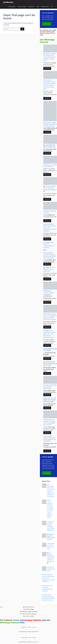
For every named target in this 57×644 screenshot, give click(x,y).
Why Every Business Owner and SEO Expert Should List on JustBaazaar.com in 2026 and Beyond (50, 228)
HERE (42, 35)
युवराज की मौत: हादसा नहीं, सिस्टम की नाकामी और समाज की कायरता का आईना (50, 364)
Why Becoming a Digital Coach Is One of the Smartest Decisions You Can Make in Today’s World (50, 57)
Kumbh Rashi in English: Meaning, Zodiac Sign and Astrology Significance (50, 124)
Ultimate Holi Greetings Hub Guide (51, 569)
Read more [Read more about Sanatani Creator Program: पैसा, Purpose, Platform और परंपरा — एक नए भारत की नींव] (47, 451)
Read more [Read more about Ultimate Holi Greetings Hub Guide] (47, 221)
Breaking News (12, 7)
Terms (30, 627)
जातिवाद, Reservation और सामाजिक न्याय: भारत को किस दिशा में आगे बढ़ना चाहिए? (50, 400)
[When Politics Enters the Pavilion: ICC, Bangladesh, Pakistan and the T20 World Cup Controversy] (50, 309)
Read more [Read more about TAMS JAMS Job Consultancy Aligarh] (47, 302)
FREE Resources (45, 7)
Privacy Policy (24, 627)
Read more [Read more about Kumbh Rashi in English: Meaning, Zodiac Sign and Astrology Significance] (47, 132)
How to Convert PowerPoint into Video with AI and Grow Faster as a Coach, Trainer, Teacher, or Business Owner (50, 509)
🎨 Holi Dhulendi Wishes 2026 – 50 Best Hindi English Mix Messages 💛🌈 (51, 558)
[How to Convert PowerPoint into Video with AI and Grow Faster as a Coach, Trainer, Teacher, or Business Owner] (50, 75)
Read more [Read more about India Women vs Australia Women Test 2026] (47, 175)
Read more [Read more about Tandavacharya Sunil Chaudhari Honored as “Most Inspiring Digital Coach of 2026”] (47, 433)
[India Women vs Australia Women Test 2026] (50, 160)
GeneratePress (35, 642)
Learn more (47, 24)
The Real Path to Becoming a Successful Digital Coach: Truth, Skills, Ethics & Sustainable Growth (49, 334)
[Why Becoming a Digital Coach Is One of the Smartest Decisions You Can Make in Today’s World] (50, 49)
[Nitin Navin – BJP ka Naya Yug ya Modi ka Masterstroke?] (50, 380)
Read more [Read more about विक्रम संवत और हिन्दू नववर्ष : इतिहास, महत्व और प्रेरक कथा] (47, 153)
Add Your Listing (22, 7)
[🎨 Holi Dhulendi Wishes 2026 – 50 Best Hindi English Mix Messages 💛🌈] (50, 181)
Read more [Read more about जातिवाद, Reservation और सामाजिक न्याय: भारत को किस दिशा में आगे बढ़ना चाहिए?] (47, 408)
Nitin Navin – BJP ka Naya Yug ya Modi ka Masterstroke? (50, 387)
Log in (2, 607)
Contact (34, 627)
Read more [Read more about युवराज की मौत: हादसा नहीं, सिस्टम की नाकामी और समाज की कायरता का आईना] (47, 373)
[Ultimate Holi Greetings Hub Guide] (50, 206)
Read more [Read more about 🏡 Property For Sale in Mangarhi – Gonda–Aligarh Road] (47, 279)
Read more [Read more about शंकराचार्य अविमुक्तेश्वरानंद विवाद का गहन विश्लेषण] (47, 359)
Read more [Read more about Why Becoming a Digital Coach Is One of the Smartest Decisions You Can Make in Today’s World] (47, 69)
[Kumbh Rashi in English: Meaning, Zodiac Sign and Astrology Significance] (50, 111)
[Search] (22, 29)
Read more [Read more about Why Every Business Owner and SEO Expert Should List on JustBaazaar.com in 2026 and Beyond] (47, 239)
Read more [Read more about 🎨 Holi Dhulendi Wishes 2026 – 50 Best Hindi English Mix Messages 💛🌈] (47, 199)
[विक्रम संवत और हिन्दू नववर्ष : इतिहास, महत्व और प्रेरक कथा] (50, 140)
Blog (38, 7)
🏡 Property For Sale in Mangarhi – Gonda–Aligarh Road (49, 269)
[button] (52, 7)
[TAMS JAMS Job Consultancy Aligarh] (50, 286)
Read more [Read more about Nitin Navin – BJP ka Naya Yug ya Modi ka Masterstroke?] (47, 395)
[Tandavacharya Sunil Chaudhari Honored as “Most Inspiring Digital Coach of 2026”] (50, 415)
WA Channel (31, 7)
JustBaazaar (8, 2)
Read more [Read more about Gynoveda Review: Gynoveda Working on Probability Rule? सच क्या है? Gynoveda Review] (47, 264)
